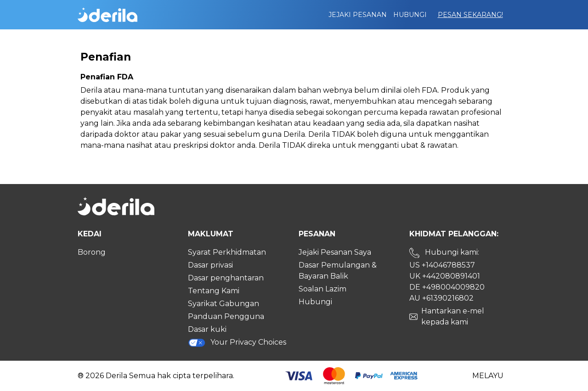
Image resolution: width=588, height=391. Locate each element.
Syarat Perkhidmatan (227, 252)
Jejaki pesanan (358, 15)
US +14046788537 (442, 265)
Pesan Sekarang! (470, 15)
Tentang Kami (214, 291)
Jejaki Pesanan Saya (335, 252)
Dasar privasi (210, 265)
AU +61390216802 (441, 298)
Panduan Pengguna (226, 316)
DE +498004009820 (447, 287)
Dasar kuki (207, 329)
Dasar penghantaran (226, 278)
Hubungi (410, 15)
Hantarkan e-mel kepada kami (453, 316)
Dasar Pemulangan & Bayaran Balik (338, 271)
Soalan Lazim (322, 289)
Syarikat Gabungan (223, 304)
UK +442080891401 (445, 276)
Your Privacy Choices (237, 343)
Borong (92, 252)
